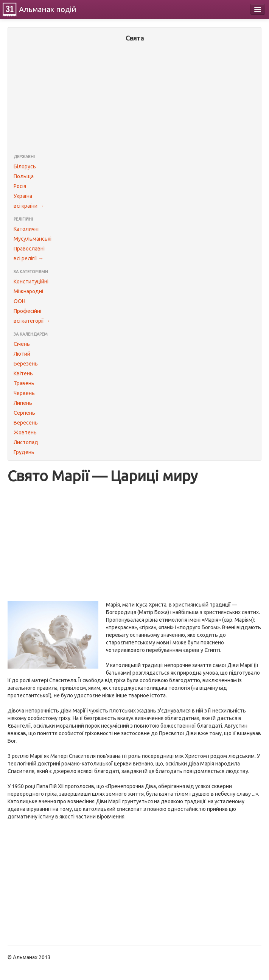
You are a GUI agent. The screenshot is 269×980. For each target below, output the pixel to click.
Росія (20, 186)
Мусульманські (33, 239)
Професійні (27, 311)
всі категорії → (32, 321)
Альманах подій (48, 9)
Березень (26, 364)
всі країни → (29, 206)
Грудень (24, 452)
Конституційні (31, 282)
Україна (23, 196)
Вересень (26, 423)
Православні (29, 249)
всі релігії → (29, 258)
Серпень (24, 413)
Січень (22, 344)
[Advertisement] (134, 99)
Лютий (22, 354)
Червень (24, 393)
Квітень (23, 373)
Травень (24, 383)
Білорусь (25, 166)
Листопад (26, 442)
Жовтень (25, 432)
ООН (19, 301)
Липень (23, 403)
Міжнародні (28, 291)
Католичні (26, 229)
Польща (24, 176)
